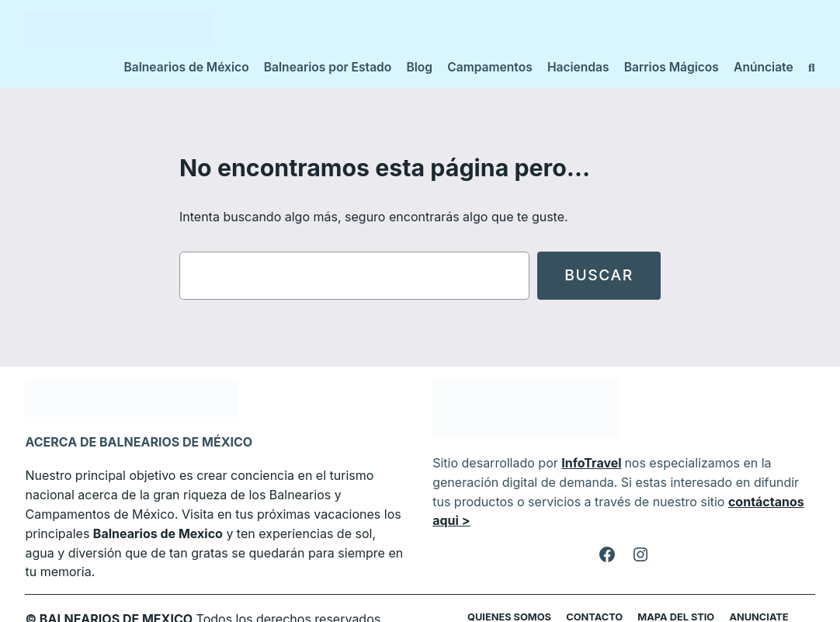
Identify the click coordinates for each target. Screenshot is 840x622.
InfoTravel (583, 462)
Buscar (599, 275)
